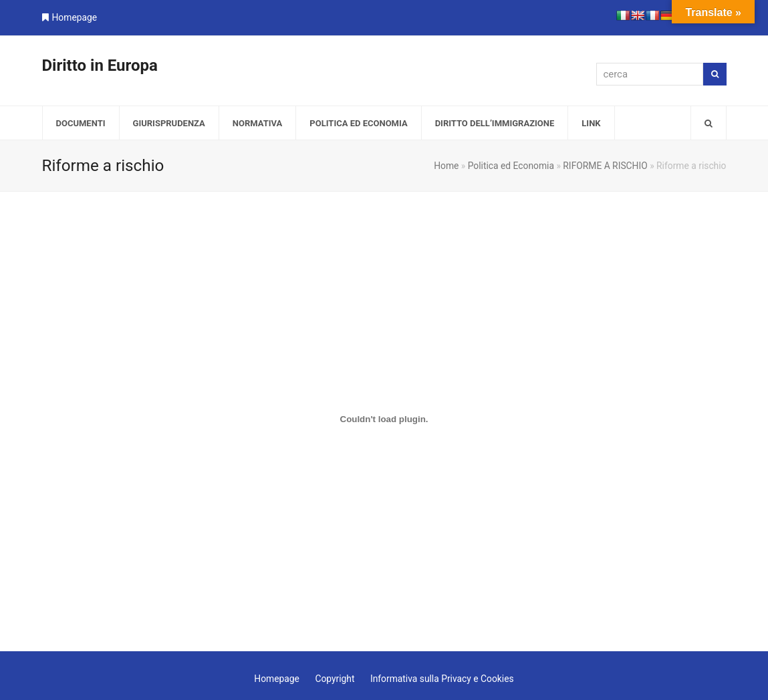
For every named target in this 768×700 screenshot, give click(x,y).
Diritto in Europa (100, 65)
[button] (709, 123)
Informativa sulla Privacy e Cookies (442, 679)
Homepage (75, 17)
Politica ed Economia (511, 166)
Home (446, 166)
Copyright (335, 679)
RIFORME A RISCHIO (605, 166)
